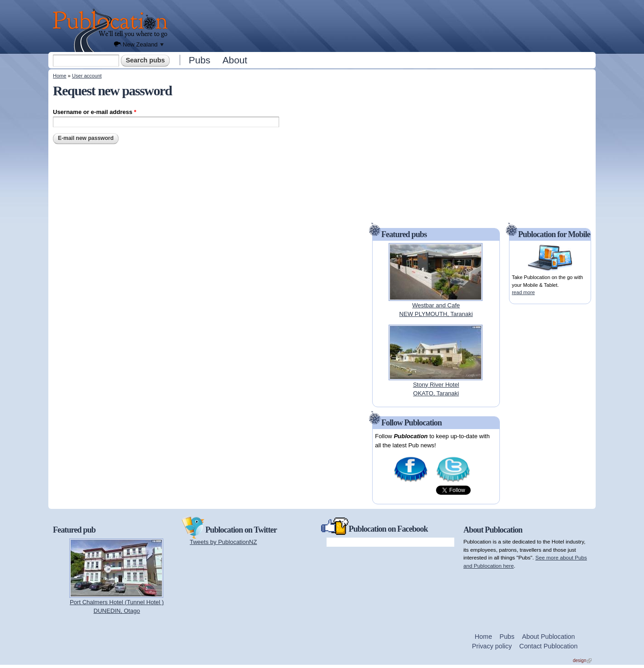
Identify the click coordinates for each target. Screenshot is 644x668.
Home (60, 76)
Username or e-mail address (95, 112)
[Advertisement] (384, 25)
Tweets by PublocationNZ (223, 542)
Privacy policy (492, 646)
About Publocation (548, 637)
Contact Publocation (549, 646)
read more (523, 292)
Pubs (200, 60)
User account (87, 76)
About (235, 60)
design (582, 660)
